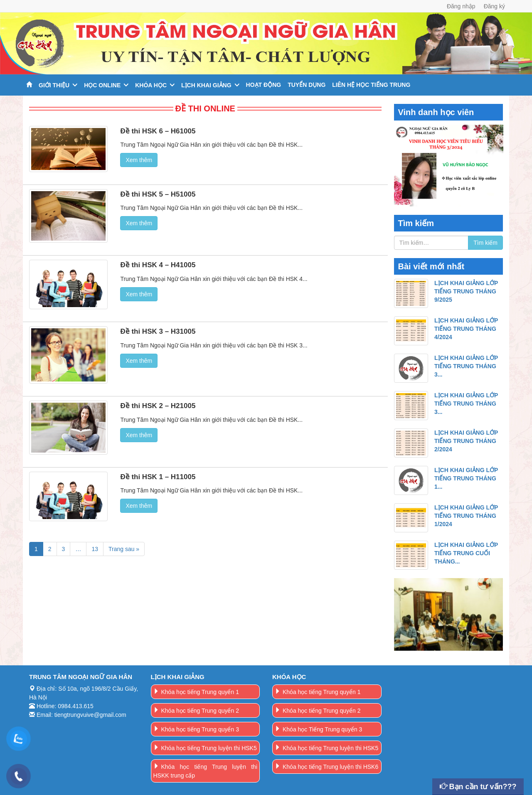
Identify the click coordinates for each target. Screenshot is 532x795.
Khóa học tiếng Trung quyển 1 (200, 692)
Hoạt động (264, 85)
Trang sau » (124, 549)
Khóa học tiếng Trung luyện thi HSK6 (330, 767)
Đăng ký (494, 6)
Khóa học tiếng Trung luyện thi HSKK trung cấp (206, 771)
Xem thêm (139, 160)
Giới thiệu (54, 85)
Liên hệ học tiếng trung (371, 85)
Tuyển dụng (307, 85)
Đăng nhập (461, 6)
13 (95, 549)
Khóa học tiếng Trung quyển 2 (200, 711)
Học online (102, 85)
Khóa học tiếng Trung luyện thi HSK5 (209, 748)
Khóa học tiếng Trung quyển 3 (200, 729)
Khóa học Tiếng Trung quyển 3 (322, 729)
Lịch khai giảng (206, 85)
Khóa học (151, 85)
